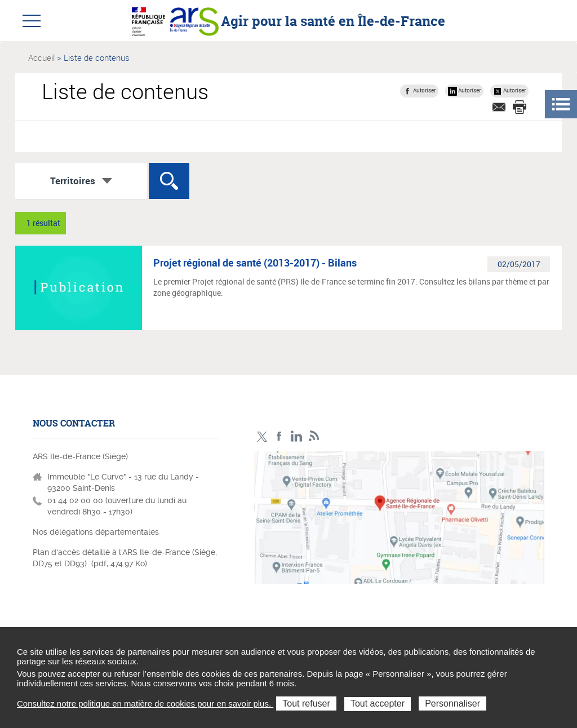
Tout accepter (378, 703)
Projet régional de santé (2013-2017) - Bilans (255, 263)
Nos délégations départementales (96, 532)
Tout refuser (306, 703)
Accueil (41, 57)
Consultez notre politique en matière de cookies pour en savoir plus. (145, 703)
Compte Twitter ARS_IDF (262, 436)
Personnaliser (452, 703)
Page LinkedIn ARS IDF (297, 436)
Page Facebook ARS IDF (279, 436)
